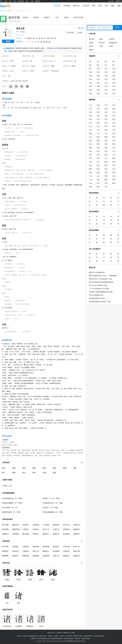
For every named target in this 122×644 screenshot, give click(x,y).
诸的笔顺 (19, 42)
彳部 (90, 144)
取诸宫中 (15, 556)
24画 (114, 79)
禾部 (106, 126)
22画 (98, 79)
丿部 (90, 180)
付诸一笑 (36, 551)
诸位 (4, 468)
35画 (106, 90)
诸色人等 (56, 556)
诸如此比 (66, 556)
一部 (90, 176)
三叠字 (111, 46)
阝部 (114, 116)
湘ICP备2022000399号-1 (79, 641)
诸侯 (34, 468)
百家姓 (66, 17)
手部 (114, 173)
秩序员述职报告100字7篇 (97, 298)
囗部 (98, 148)
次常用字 (112, 39)
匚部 (98, 180)
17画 (90, 76)
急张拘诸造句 (68, 534)
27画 (106, 83)
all (16, 81)
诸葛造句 (76, 529)
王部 (98, 119)
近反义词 (86, 6)
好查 (3, 11)
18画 (98, 76)
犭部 (98, 126)
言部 (98, 112)
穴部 (114, 141)
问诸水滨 (15, 551)
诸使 (54, 473)
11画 (106, 69)
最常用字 (92, 39)
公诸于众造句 (57, 529)
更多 (82, 463)
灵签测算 (76, 636)
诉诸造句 (5, 534)
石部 (90, 119)
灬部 (98, 176)
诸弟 (34, 473)
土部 (90, 112)
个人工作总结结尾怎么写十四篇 (99, 289)
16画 (114, 72)
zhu (16, 11)
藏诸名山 (46, 551)
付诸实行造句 (37, 529)
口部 (114, 105)
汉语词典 (67, 6)
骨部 (90, 169)
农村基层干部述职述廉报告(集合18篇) (101, 292)
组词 (94, 6)
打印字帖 (71, 33)
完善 (80, 33)
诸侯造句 (56, 534)
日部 (106, 119)
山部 (106, 116)
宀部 (98, 133)
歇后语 (81, 636)
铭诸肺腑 (5, 556)
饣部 (98, 162)
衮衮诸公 (56, 547)
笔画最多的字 (113, 43)
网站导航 (60, 633)
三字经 (57, 17)
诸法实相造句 (27, 534)
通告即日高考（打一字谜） (12, 512)
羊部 (106, 173)
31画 (106, 86)
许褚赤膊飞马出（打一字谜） (53, 503)
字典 (1, 1)
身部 (114, 183)
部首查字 (36, 17)
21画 (90, 79)
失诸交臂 (46, 556)
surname (25, 81)
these (20, 81)
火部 (106, 112)
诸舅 (75, 468)
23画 (106, 79)
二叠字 (101, 46)
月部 (98, 116)
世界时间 (62, 636)
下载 (32, 1)
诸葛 (14, 468)
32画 (114, 86)
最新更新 (66, 633)
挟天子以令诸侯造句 (68, 525)
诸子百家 (5, 547)
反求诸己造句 (27, 525)
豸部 (106, 180)
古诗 (10, 1)
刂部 (114, 130)
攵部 (90, 151)
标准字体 (102, 43)
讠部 (98, 130)
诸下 (4, 473)
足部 (114, 119)
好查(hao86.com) (52, 633)
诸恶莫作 (5, 551)
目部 (98, 123)
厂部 (106, 158)
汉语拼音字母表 (78, 17)
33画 (90, 90)
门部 (90, 162)
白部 (98, 165)
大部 (106, 144)
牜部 (114, 151)
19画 (106, 76)
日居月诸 (66, 547)
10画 (98, 69)
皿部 (106, 165)
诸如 (24, 468)
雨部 (106, 137)
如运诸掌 (56, 551)
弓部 (106, 151)
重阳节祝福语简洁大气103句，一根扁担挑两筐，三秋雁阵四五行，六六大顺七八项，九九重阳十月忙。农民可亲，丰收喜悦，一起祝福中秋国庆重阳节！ (104, 276)
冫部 (114, 155)
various (13, 81)
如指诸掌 (36, 556)
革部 (114, 137)
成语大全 (76, 6)
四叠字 (91, 50)
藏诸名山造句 (47, 534)
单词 (15, 1)
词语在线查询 (43, 636)
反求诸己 (15, 547)
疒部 (106, 123)
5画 (90, 65)
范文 (27, 1)
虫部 (114, 109)
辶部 (90, 126)
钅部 (90, 123)
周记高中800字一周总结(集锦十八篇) (100, 279)
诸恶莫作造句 (57, 525)
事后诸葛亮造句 (7, 529)
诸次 (24, 473)
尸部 (90, 158)
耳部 (114, 144)
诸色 (54, 468)
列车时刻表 (21, 1)
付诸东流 (26, 547)
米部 (106, 130)
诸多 (44, 468)
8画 (113, 65)
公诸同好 (26, 551)
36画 (114, 90)
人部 (114, 176)
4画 (113, 61)
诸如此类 (36, 547)
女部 (106, 109)
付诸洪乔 (66, 551)
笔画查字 (47, 17)
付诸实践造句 (17, 534)
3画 (106, 61)
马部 (90, 155)
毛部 (114, 158)
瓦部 (90, 165)
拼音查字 (26, 17)
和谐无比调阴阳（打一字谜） (13, 503)
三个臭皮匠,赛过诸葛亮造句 (47, 525)
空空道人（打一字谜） (51, 508)
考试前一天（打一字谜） (52, 498)
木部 (98, 105)
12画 (114, 69)
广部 (106, 133)
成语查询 (50, 636)
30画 (98, 86)
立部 (114, 169)
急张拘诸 (46, 547)
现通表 (91, 43)
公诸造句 (26, 529)
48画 (106, 93)
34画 (98, 90)
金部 (98, 173)
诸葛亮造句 (16, 529)
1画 (90, 61)
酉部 (90, 133)
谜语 (113, 6)
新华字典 (57, 6)
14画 (98, 72)
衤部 (114, 123)
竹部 (90, 116)
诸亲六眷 (76, 551)
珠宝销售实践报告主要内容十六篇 (100, 302)
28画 (114, 83)
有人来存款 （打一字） (10, 508)
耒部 (98, 183)
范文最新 (72, 633)
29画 (90, 86)
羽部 (106, 148)
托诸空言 (76, 556)
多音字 (91, 46)
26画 (98, 83)
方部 (106, 176)
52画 (114, 93)
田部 (98, 141)
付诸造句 (36, 534)
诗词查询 (56, 636)
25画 (90, 83)
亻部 (98, 109)
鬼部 (98, 187)
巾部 (114, 133)
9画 (90, 69)
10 (33, 56)
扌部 (90, 109)
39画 (90, 93)
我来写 (8, 41)
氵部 (90, 105)
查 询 (117, 28)
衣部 (106, 155)
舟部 (98, 144)
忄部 (114, 112)
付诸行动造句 (78, 525)
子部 (114, 165)
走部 (98, 151)
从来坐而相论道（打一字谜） (13, 498)
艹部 (106, 105)
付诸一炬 (76, 547)
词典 (6, 1)
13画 (90, 72)
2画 (98, 61)
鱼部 (98, 137)
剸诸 (65, 468)
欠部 (114, 148)
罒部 (114, 162)
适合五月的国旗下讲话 (96, 295)
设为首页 (111, 1)
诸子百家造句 (7, 525)
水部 (90, 173)
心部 (114, 126)
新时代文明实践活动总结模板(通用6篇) (101, 282)
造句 (100, 6)
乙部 (90, 183)
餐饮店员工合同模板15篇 (97, 272)
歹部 (98, 155)
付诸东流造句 (37, 525)
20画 (114, 76)
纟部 (90, 130)
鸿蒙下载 (37, 1)
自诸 (44, 473)
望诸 (14, 473)
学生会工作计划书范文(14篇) (98, 285)
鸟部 (106, 141)
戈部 (106, 169)
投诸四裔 (26, 556)
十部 (106, 187)
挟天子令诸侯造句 (47, 529)
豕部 (114, 180)
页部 (106, 162)
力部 (90, 141)
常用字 (101, 39)
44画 (98, 93)
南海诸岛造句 (68, 529)
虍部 (90, 187)
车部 (98, 158)
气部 (106, 183)
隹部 (98, 169)
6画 (98, 65)
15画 (106, 72)
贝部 (90, 148)
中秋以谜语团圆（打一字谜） (53, 512)
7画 (106, 65)
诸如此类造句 (17, 525)
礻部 (90, 137)
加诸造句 (76, 534)
